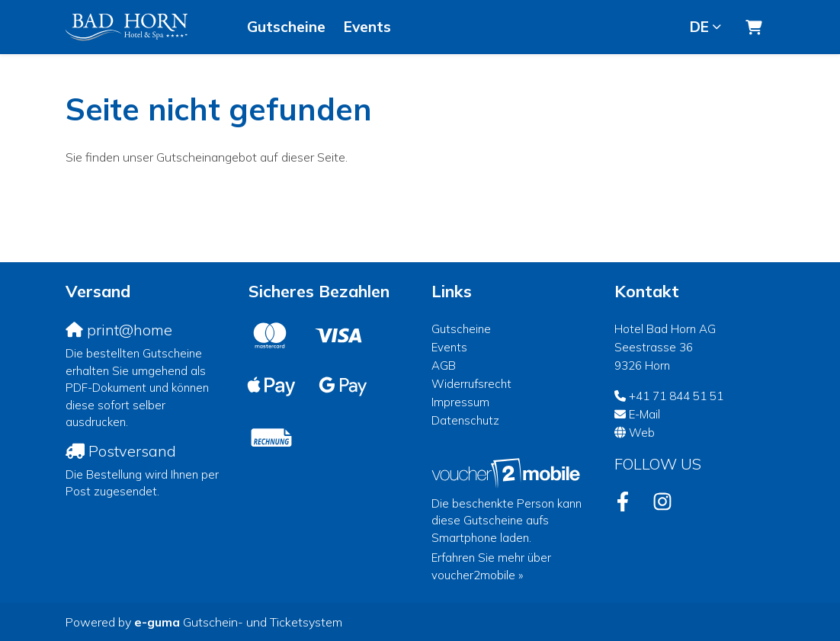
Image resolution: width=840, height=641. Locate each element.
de (699, 27)
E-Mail (644, 414)
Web (642, 433)
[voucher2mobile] (508, 473)
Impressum (460, 402)
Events (367, 27)
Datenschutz (465, 420)
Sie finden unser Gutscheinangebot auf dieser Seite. (207, 157)
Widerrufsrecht (471, 384)
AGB (444, 365)
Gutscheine (286, 27)
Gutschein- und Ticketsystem (238, 622)
